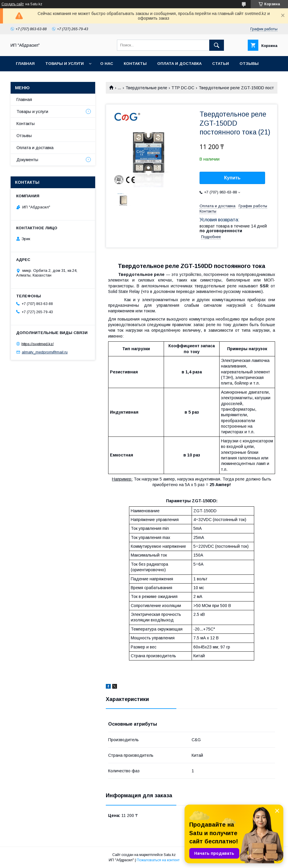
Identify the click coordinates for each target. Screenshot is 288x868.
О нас (107, 64)
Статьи (221, 64)
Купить (232, 178)
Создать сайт (13, 4)
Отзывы (249, 64)
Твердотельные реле (146, 88)
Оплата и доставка (179, 64)
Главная (25, 64)
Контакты (135, 64)
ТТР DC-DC (183, 88)
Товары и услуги (65, 64)
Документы (27, 160)
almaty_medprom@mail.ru (45, 352)
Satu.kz (170, 855)
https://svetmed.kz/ (38, 344)
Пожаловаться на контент (158, 860)
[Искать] (217, 45)
